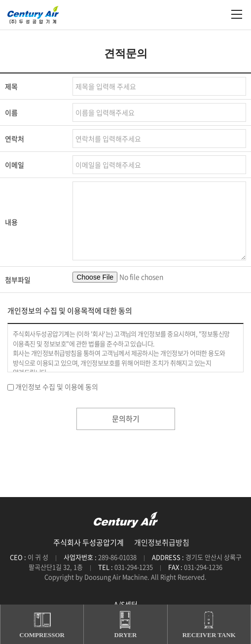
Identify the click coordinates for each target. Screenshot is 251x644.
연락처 (15, 139)
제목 (11, 86)
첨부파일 (18, 280)
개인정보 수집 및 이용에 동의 (57, 387)
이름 (11, 112)
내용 (11, 222)
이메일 (15, 165)
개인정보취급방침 (162, 542)
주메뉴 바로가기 (0, 0)
